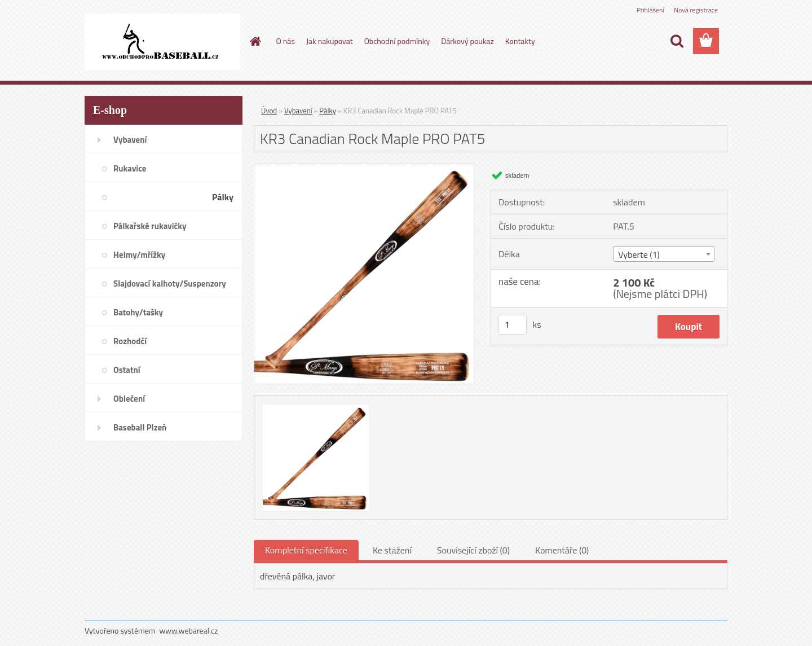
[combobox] (663, 254)
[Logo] (162, 42)
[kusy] (513, 325)
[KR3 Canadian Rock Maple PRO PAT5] (364, 169)
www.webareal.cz (189, 630)
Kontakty (520, 41)
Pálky (328, 111)
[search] (677, 41)
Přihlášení (650, 10)
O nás (286, 41)
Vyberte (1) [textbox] (639, 254)
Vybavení (298, 111)
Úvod (269, 111)
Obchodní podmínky (397, 41)
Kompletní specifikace (306, 550)
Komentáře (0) (562, 550)
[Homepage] (255, 41)
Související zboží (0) (473, 550)
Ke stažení (392, 550)
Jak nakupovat (330, 41)
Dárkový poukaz (467, 41)
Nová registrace (696, 10)
